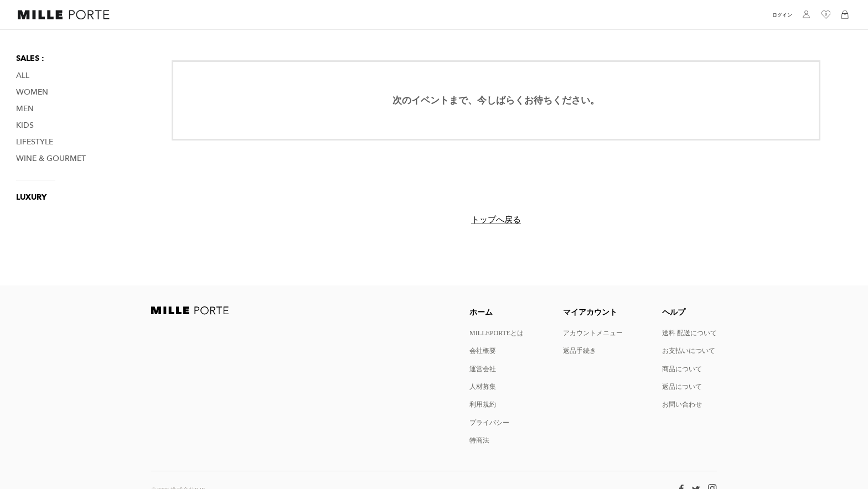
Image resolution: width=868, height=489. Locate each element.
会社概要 (483, 350)
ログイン (782, 15)
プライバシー (489, 422)
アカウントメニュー (593, 333)
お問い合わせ (682, 404)
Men (25, 109)
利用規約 (483, 404)
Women (32, 92)
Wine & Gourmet (51, 158)
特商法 (479, 440)
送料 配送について (689, 333)
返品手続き (580, 350)
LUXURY (31, 197)
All (23, 76)
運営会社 (483, 369)
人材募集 (483, 386)
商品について (682, 369)
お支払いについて (689, 350)
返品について (682, 386)
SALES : (30, 58)
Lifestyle (35, 142)
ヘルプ (674, 312)
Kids (25, 125)
